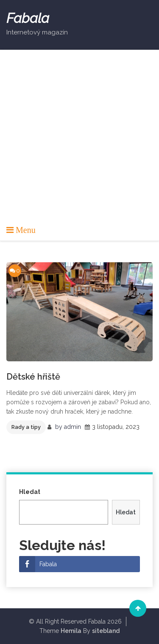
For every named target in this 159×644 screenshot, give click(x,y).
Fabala (28, 18)
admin (73, 427)
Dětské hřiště (33, 377)
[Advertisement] (79, 140)
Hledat (30, 492)
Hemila (71, 631)
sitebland (106, 631)
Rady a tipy (26, 427)
